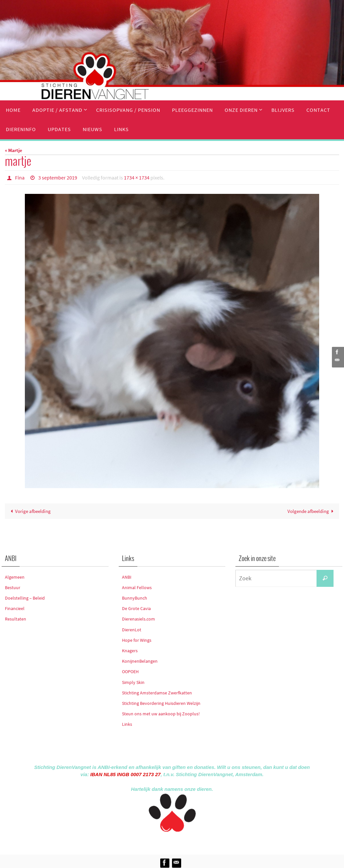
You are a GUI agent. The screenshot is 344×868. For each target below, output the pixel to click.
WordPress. (202, 842)
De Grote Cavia (136, 608)
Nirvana (181, 842)
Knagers (130, 651)
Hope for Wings (137, 640)
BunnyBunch (135, 598)
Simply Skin (133, 682)
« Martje (14, 150)
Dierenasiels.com (138, 619)
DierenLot (132, 630)
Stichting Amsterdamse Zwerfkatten (157, 693)
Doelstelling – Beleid (25, 598)
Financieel (15, 608)
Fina (20, 178)
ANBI (127, 577)
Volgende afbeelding (312, 511)
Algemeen (15, 577)
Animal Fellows (137, 587)
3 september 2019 (58, 178)
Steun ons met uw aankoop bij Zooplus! (161, 714)
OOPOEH (130, 672)
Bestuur (13, 587)
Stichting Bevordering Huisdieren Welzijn (161, 703)
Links (127, 724)
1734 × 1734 (137, 178)
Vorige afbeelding (29, 511)
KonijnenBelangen (140, 661)
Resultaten (16, 619)
